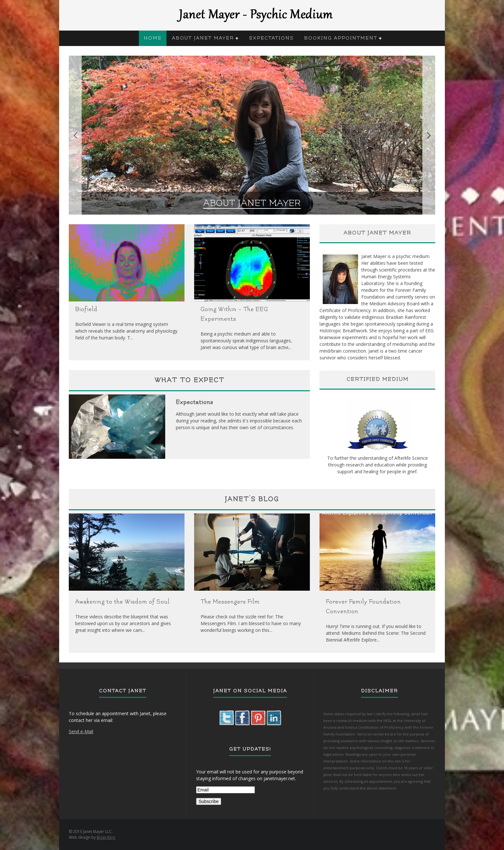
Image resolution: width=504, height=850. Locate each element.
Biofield (86, 309)
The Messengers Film (230, 602)
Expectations (271, 38)
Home (153, 38)
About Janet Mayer (203, 38)
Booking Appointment (341, 38)
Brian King (106, 837)
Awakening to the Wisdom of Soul (122, 602)
